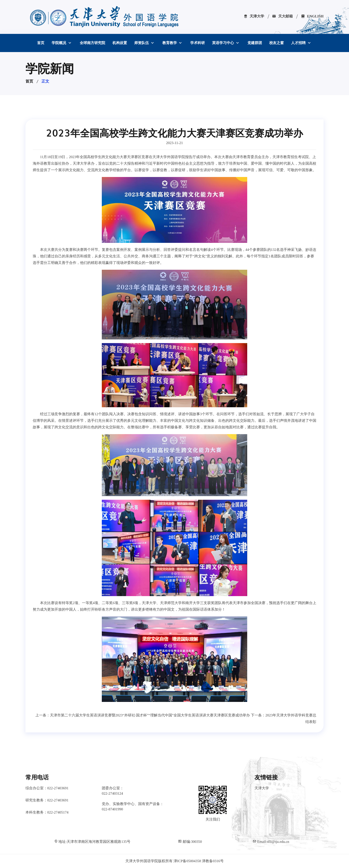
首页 (41, 43)
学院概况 (59, 43)
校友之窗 (277, 43)
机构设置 (120, 43)
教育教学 (170, 43)
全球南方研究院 (92, 43)
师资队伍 (142, 43)
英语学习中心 (223, 43)
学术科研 (198, 43)
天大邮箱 (282, 16)
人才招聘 (299, 43)
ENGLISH (312, 16)
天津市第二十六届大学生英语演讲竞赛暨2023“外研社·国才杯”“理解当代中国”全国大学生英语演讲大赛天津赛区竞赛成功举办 (150, 715)
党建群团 (255, 43)
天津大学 (254, 16)
